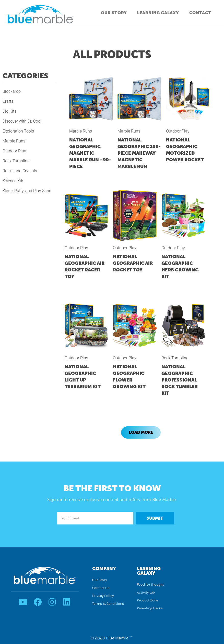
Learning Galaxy (158, 13)
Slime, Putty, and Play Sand (27, 191)
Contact (200, 13)
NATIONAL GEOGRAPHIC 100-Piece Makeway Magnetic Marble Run (139, 153)
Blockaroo (12, 91)
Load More (141, 432)
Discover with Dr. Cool (22, 121)
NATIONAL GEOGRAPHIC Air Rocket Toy (133, 263)
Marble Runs (14, 141)
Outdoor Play (14, 151)
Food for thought (150, 584)
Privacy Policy (103, 596)
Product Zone (148, 600)
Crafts (8, 101)
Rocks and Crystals (20, 171)
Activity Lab (146, 592)
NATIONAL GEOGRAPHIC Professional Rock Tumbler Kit (180, 380)
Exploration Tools (18, 131)
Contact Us (101, 588)
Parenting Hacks (150, 608)
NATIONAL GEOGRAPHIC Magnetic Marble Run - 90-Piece (90, 153)
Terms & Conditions (108, 604)
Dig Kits (9, 111)
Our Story (114, 13)
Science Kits (13, 181)
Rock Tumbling (16, 161)
